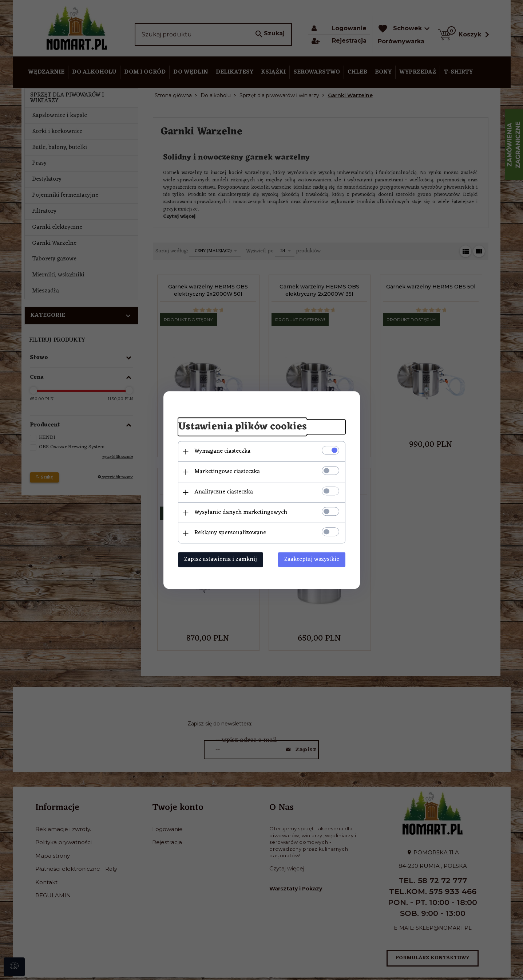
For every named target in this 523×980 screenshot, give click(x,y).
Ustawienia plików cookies (242, 427)
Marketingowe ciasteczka (227, 472)
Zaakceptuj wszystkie (312, 559)
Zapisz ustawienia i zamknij (221, 559)
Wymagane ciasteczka (222, 451)
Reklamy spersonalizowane (230, 533)
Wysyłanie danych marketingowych (241, 512)
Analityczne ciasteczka (224, 492)
